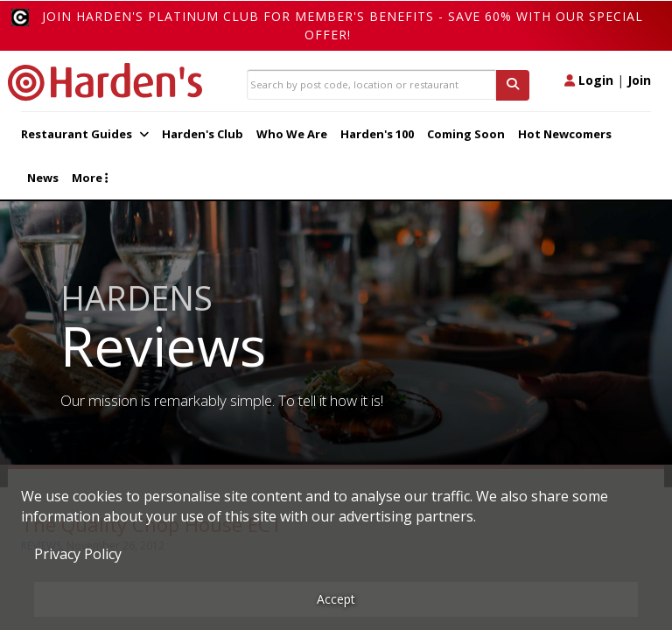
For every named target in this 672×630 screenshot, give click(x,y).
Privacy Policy (78, 554)
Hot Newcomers (565, 134)
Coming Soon (466, 134)
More (90, 178)
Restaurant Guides (85, 134)
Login (589, 80)
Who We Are (292, 134)
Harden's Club (203, 134)
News (43, 178)
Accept (336, 599)
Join (639, 80)
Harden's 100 (377, 134)
